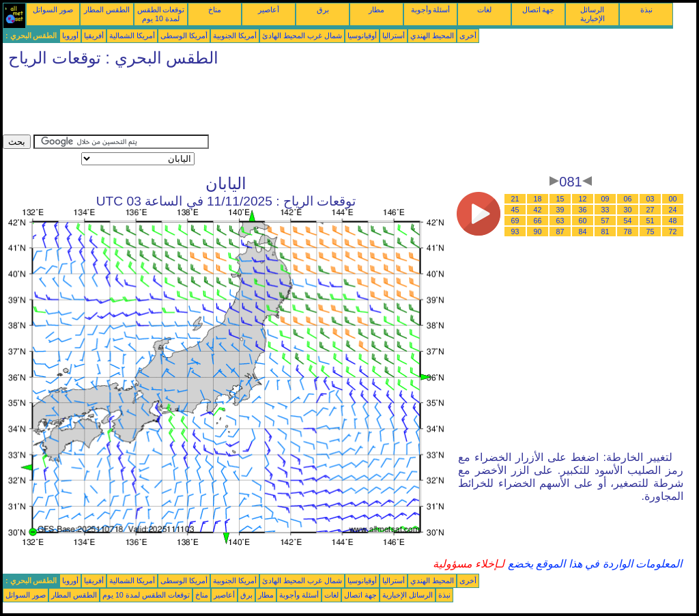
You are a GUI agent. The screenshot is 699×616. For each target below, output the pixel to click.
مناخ (215, 10)
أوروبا (70, 36)
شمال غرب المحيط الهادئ (302, 36)
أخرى (468, 36)
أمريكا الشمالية (132, 36)
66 (538, 221)
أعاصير (269, 10)
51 (651, 221)
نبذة (646, 10)
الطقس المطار (107, 10)
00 (673, 199)
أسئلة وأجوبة (431, 10)
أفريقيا (94, 36)
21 (515, 199)
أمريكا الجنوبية (235, 36)
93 (515, 232)
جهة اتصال (539, 10)
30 (628, 210)
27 (651, 210)
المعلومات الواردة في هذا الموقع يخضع (593, 564)
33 (605, 210)
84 (583, 232)
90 (538, 232)
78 (628, 232)
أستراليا (394, 36)
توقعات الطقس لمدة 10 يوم (161, 14)
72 (673, 232)
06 (628, 199)
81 (605, 232)
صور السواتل (53, 10)
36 (583, 210)
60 (583, 221)
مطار (376, 10)
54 (628, 221)
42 (538, 210)
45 (515, 210)
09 (605, 199)
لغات (484, 10)
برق (323, 10)
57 (605, 221)
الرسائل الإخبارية (593, 14)
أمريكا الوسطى (184, 36)
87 (560, 232)
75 (651, 232)
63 (560, 221)
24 (673, 210)
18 (538, 199)
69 (515, 221)
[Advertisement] (251, 104)
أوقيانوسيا (362, 36)
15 (560, 199)
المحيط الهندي (432, 36)
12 (583, 199)
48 (673, 221)
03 (651, 199)
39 (560, 210)
